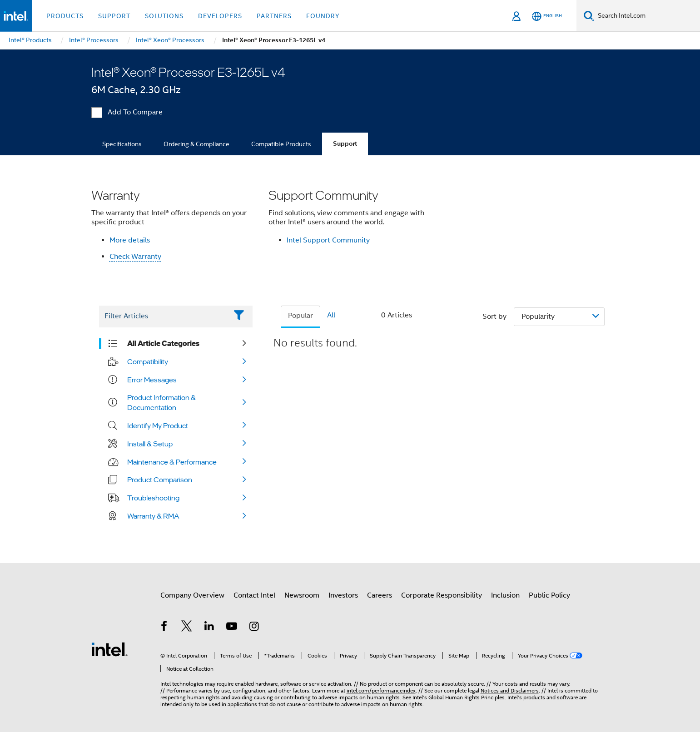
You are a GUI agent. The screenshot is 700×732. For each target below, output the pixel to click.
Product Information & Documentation (161, 402)
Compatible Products (281, 144)
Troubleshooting (153, 498)
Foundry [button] (323, 16)
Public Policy (549, 595)
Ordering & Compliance (196, 144)
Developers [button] (220, 16)
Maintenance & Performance (172, 462)
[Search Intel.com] (647, 16)
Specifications (122, 144)
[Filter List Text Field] (163, 317)
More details (130, 240)
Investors (343, 595)
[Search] (589, 16)
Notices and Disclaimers (510, 690)
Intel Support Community (328, 240)
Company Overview (192, 595)
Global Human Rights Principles (467, 697)
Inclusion (505, 595)
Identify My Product (158, 425)
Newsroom (302, 595)
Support (345, 144)
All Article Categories (163, 343)
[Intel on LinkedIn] (209, 628)
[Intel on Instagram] (254, 628)
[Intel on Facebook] (164, 628)
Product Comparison (160, 480)
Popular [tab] (300, 316)
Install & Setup (150, 444)
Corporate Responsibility (442, 595)
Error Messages (152, 380)
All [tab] (331, 315)
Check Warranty (135, 257)
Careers (380, 595)
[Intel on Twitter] (187, 628)
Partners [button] (274, 16)
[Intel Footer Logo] (109, 649)
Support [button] (114, 16)
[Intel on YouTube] (232, 628)
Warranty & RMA (153, 516)
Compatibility (148, 361)
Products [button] (65, 16)
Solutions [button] (164, 16)
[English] (547, 16)
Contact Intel (254, 595)
